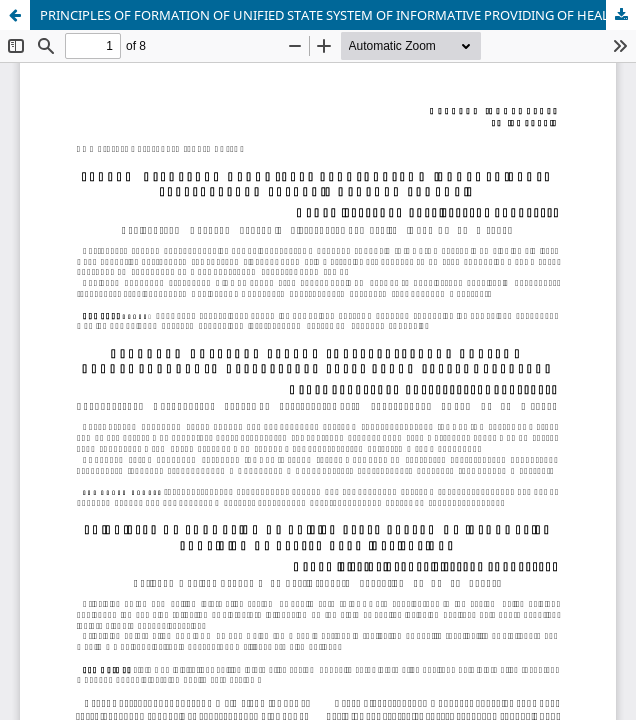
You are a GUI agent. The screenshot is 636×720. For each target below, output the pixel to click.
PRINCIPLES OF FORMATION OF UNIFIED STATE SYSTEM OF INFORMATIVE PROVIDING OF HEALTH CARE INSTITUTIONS (338, 15)
